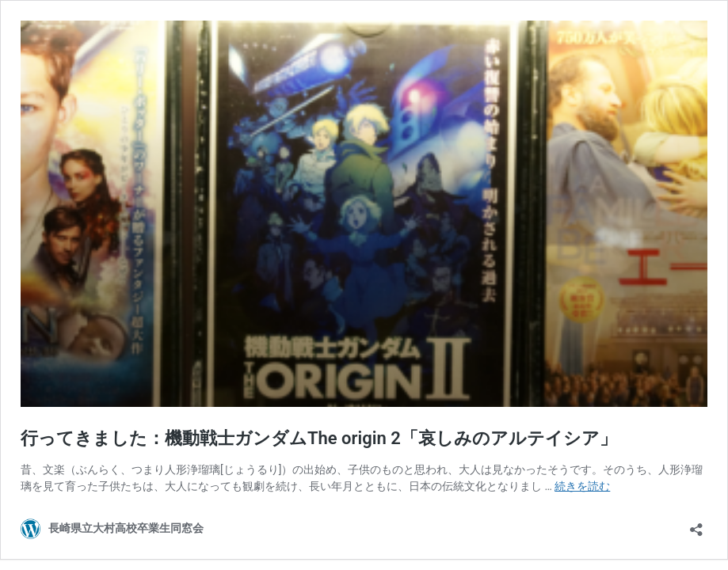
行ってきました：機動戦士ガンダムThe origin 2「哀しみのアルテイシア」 (319, 438)
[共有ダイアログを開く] (696, 524)
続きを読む (582, 486)
